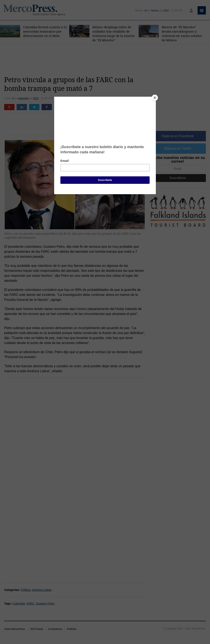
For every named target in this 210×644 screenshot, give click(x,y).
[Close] (155, 98)
